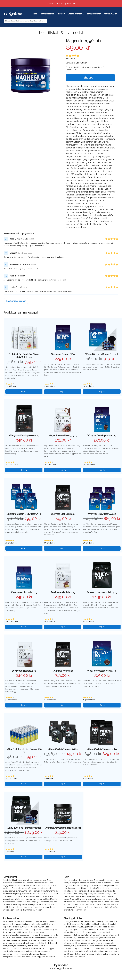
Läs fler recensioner (16, 301)
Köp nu (24, 392)
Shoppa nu (90, 78)
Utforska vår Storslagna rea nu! (61, 4)
